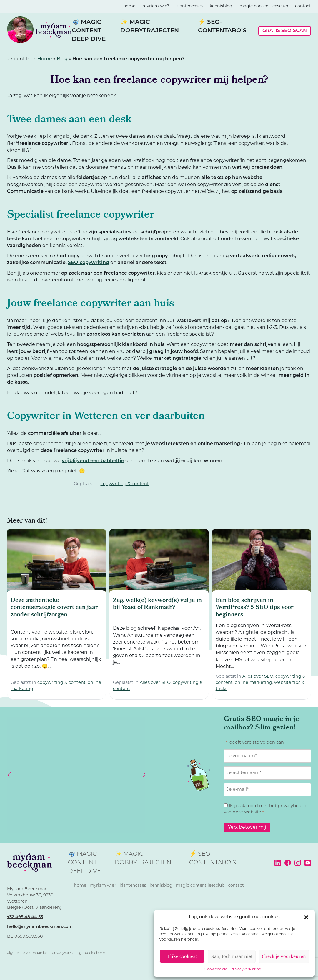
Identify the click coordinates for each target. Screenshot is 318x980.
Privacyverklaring (246, 969)
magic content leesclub (264, 6)
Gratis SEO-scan (285, 31)
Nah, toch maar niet (232, 956)
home (129, 6)
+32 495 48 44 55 (25, 917)
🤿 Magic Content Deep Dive (89, 31)
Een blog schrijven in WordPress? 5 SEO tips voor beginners (255, 608)
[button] (306, 917)
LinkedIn (278, 863)
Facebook (288, 863)
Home (45, 59)
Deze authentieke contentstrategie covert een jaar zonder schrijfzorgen (54, 608)
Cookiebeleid (216, 969)
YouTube (308, 863)
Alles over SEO (155, 683)
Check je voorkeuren (284, 956)
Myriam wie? (156, 6)
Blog (62, 59)
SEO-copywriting (89, 263)
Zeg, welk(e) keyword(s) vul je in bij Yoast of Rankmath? (157, 605)
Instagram (298, 863)
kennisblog (221, 6)
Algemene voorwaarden (28, 953)
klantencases (189, 6)
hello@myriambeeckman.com (40, 927)
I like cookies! (182, 956)
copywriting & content (125, 484)
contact (303, 6)
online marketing (253, 683)
